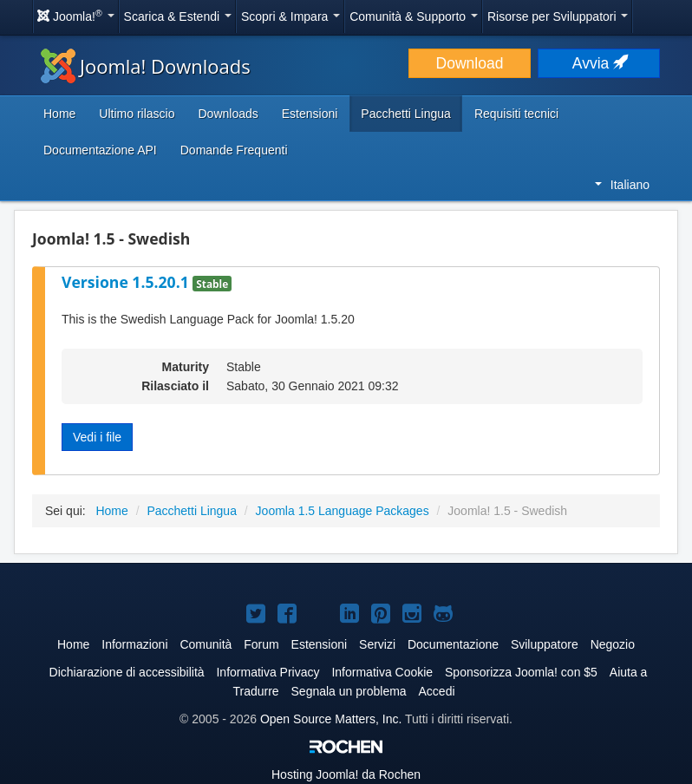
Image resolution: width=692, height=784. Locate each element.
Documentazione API (100, 150)
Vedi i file (97, 437)
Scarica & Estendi (178, 16)
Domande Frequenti (234, 150)
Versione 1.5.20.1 (127, 282)
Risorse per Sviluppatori (558, 16)
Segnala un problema (349, 691)
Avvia (599, 63)
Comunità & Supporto (414, 16)
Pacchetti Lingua (406, 114)
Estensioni (310, 114)
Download (470, 63)
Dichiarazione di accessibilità (127, 672)
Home (59, 114)
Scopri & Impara (291, 16)
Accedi (437, 691)
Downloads (228, 114)
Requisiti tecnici (516, 114)
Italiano (622, 185)
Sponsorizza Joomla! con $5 (521, 672)
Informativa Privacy (268, 672)
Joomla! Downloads (146, 66)
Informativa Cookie (382, 672)
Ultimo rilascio (137, 114)
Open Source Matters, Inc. (331, 719)
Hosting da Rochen (346, 774)
